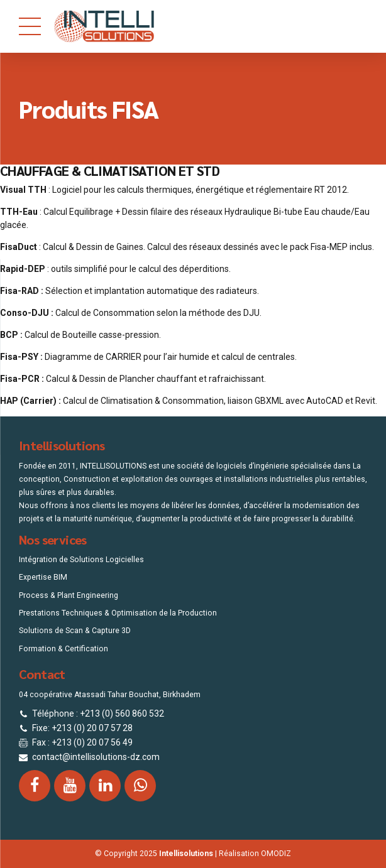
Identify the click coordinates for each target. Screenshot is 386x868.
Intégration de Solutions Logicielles (81, 560)
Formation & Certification (63, 649)
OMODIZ (276, 854)
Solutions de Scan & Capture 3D (75, 631)
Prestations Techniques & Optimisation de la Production (118, 613)
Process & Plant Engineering (69, 595)
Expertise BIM (43, 577)
